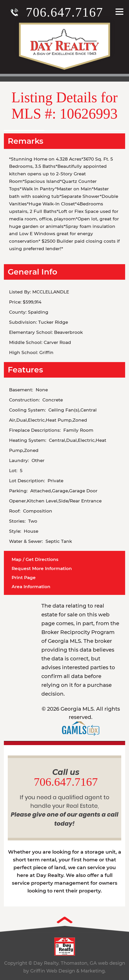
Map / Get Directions (35, 559)
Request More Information (42, 568)
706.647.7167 (64, 12)
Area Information (31, 587)
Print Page (24, 578)
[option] (64, 128)
